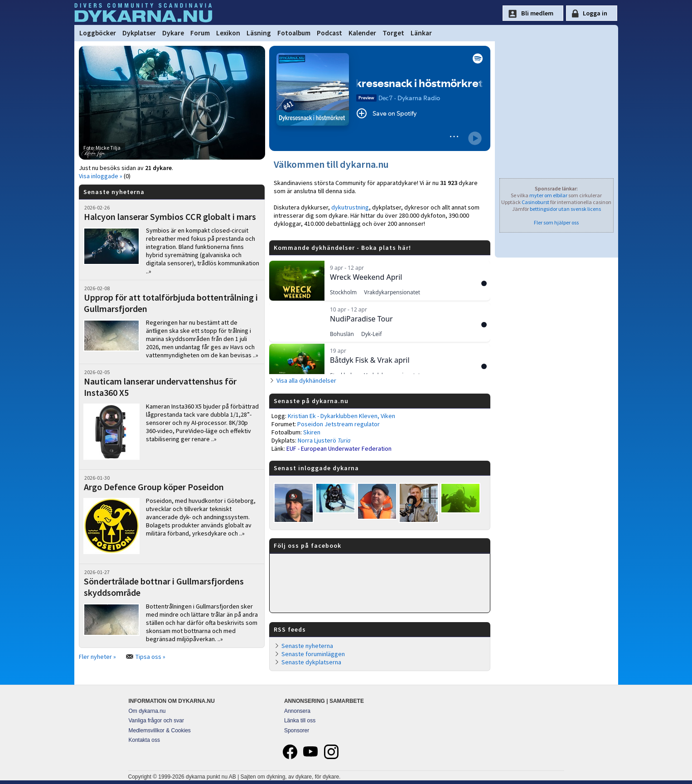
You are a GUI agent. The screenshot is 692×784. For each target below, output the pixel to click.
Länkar (421, 33)
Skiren (312, 432)
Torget (393, 33)
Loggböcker (98, 33)
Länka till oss (300, 721)
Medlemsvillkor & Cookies (160, 730)
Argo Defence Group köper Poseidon (154, 487)
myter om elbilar (548, 195)
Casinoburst (535, 202)
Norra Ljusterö (324, 440)
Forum (200, 33)
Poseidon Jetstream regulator (339, 424)
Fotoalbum (294, 33)
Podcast (329, 33)
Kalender (362, 33)
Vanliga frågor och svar (157, 721)
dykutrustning (350, 207)
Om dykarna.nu (147, 711)
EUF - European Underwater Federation (339, 448)
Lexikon (228, 33)
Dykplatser (139, 33)
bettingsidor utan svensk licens (565, 209)
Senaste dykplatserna (311, 662)
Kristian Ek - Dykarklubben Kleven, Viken (341, 416)
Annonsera (297, 711)
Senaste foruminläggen (313, 654)
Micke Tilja (108, 148)
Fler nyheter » (97, 657)
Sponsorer (297, 730)
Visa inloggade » (101, 176)
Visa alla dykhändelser (306, 380)
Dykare (173, 33)
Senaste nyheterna (307, 646)
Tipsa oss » (150, 657)
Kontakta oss (144, 740)
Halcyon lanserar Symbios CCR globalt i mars (170, 217)
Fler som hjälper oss (556, 222)
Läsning (259, 33)
